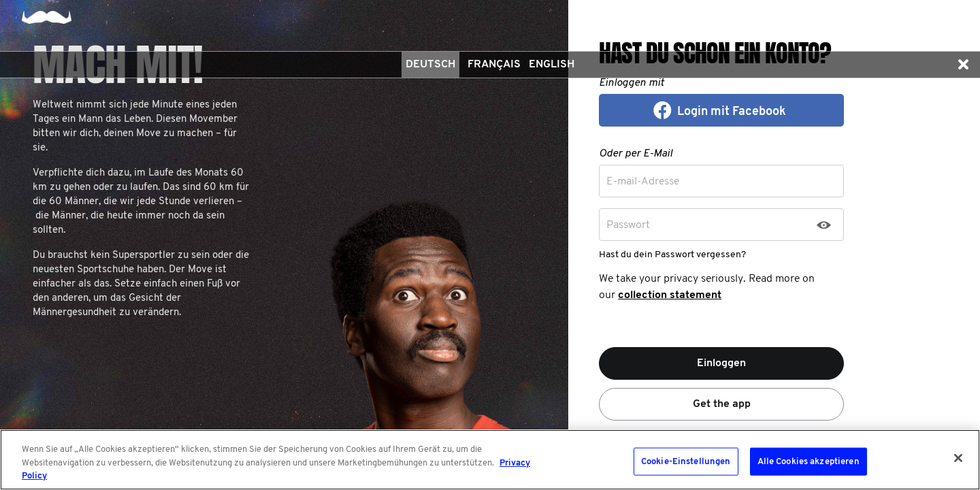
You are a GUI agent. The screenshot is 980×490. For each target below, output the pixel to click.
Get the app (722, 404)
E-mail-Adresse (643, 182)
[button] (963, 65)
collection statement (670, 295)
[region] (490, 460)
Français (494, 65)
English (552, 65)
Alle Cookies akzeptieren (808, 461)
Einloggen (721, 363)
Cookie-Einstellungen (686, 461)
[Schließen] (958, 458)
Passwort (628, 225)
